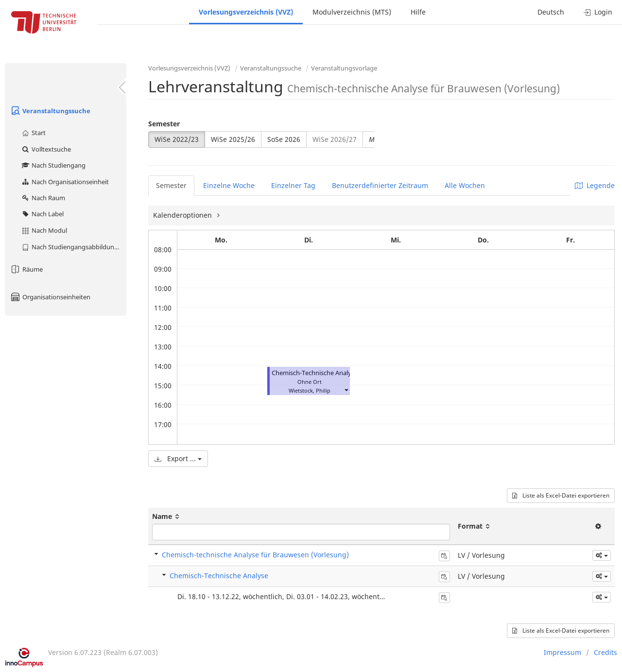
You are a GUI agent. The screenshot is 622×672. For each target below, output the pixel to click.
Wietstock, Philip (310, 390)
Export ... (178, 458)
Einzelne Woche (229, 185)
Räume (26, 269)
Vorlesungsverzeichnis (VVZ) (246, 12)
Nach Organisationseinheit (65, 182)
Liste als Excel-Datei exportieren (561, 495)
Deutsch (551, 12)
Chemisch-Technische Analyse (315, 373)
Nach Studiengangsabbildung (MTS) (74, 247)
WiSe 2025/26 (233, 139)
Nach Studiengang (53, 165)
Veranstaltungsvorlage (344, 68)
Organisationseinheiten (50, 297)
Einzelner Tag (293, 185)
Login (598, 12)
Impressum (562, 652)
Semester (164, 124)
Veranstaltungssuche (50, 111)
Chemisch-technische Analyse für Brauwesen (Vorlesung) (255, 555)
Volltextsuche (46, 149)
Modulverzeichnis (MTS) (352, 12)
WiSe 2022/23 (177, 139)
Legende (595, 185)
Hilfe (418, 12)
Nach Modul (44, 230)
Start (33, 133)
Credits (605, 652)
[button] (346, 389)
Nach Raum (43, 198)
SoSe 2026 (284, 139)
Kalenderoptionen (183, 215)
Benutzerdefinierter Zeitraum (380, 185)
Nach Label (42, 214)
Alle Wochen (465, 185)
